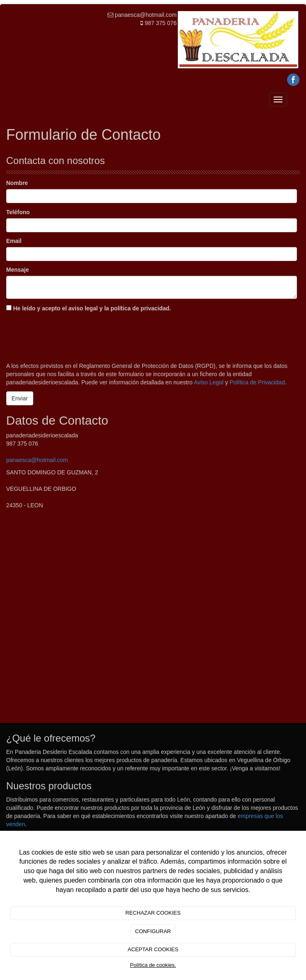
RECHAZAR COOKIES (153, 913)
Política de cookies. (153, 965)
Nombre (17, 183)
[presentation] (69, 335)
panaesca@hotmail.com (37, 460)
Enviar (20, 398)
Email (14, 241)
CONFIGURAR (153, 931)
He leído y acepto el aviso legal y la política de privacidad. (89, 308)
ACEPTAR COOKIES (153, 949)
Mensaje (17, 270)
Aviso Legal (209, 382)
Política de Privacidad (257, 382)
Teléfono (18, 212)
